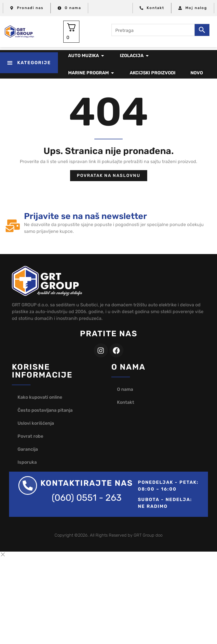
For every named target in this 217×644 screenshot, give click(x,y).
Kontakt (126, 402)
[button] (29, 63)
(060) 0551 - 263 (87, 498)
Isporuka (27, 462)
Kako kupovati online (40, 397)
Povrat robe (30, 436)
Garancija (28, 449)
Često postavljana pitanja (45, 410)
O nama (125, 389)
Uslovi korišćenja (36, 423)
